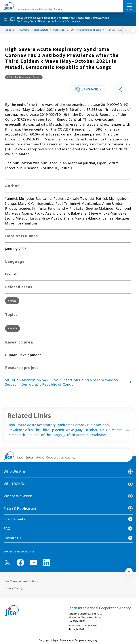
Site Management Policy (20, 581)
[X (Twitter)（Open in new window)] (7, 563)
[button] (88, 89)
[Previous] (127, 30)
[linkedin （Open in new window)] (47, 563)
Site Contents (14, 519)
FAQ (7, 528)
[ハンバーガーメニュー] (130, 5)
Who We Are (14, 471)
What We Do (15, 484)
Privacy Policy (13, 588)
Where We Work (18, 496)
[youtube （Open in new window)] (34, 563)
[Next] (133, 30)
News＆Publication (21, 508)
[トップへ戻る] (129, 572)
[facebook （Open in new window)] (20, 563)
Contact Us (12, 538)
